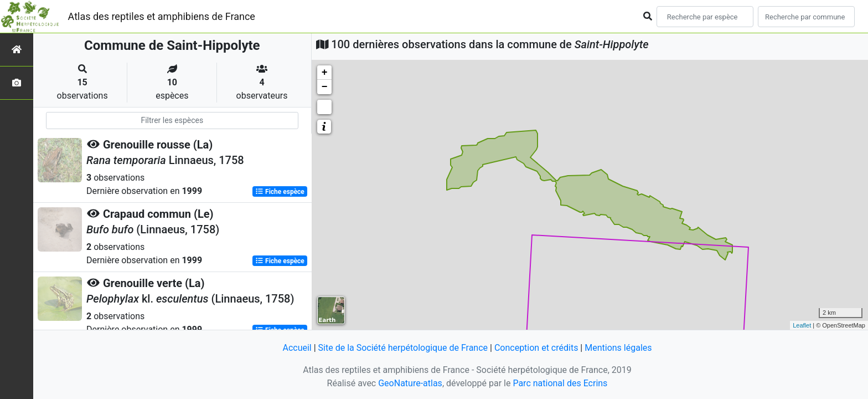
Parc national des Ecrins (560, 383)
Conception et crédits (536, 348)
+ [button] (325, 73)
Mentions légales (618, 348)
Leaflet (802, 325)
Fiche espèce (280, 192)
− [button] (325, 87)
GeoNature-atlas (410, 383)
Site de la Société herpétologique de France (403, 348)
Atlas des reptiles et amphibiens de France (162, 16)
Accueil (297, 348)
